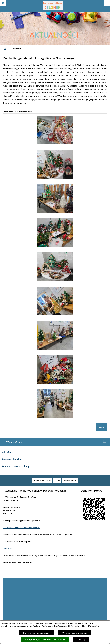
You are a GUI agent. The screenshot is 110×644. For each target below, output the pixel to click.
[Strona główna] (5, 49)
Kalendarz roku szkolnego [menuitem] (16, 466)
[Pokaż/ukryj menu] (107, 3)
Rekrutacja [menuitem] (7, 452)
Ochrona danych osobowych (37, 633)
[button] (55, 144)
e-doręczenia (8, 549)
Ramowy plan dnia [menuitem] (12, 459)
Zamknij (81, 639)
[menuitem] (42, 480)
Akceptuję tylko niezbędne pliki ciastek (45, 639)
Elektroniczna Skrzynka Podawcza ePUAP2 (22, 528)
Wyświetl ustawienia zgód (75, 633)
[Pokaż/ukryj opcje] (3, 3)
